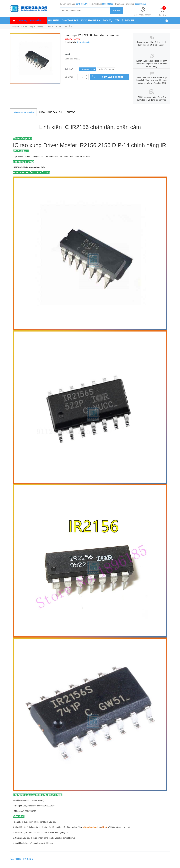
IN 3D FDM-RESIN (91, 20)
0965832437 (108, 4)
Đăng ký (148, 15)
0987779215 (140, 4)
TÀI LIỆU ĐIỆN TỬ (124, 20)
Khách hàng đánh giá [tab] (51, 112)
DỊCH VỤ (108, 20)
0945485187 (81, 4)
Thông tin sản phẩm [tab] (23, 112)
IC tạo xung (28, 26)
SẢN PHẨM (53, 20)
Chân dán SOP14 (106, 69)
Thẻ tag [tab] (71, 112)
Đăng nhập (139, 15)
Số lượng (69, 77)
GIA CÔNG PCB (70, 20)
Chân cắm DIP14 (87, 69)
